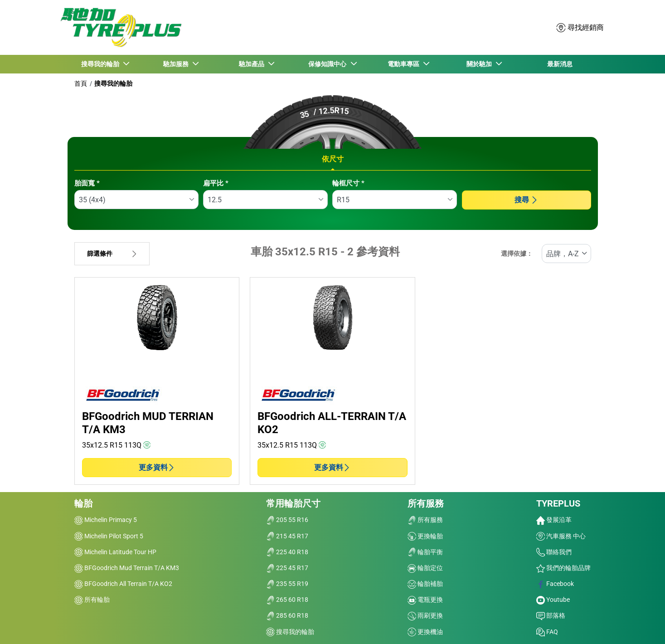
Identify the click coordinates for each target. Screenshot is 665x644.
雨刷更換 (425, 615)
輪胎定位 (425, 568)
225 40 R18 (287, 552)
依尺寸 (333, 159)
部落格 (551, 615)
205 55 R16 (287, 520)
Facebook (555, 584)
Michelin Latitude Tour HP (115, 552)
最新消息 (560, 64)
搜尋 (526, 200)
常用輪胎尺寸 (293, 503)
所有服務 (426, 503)
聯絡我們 (554, 552)
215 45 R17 (287, 536)
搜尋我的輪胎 (113, 83)
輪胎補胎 (425, 584)
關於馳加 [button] (480, 64)
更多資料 (157, 467)
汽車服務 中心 (561, 536)
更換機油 (425, 632)
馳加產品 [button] (253, 64)
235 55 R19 (287, 584)
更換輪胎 (425, 536)
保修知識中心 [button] (329, 64)
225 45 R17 (287, 568)
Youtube (553, 600)
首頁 (81, 83)
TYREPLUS (558, 503)
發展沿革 (554, 520)
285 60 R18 (287, 615)
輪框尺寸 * (348, 183)
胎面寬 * (87, 183)
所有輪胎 (92, 600)
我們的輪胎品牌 (563, 568)
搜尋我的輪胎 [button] (101, 64)
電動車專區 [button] (404, 64)
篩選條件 (112, 254)
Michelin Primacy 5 (106, 520)
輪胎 (83, 503)
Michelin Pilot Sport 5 (109, 536)
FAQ (547, 632)
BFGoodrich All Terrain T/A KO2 (123, 584)
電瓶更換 (425, 600)
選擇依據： (517, 254)
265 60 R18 (287, 600)
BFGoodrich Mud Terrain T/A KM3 (127, 568)
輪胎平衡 (425, 552)
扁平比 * (216, 183)
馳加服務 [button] (177, 64)
